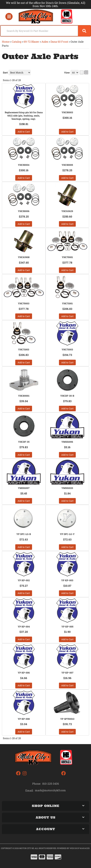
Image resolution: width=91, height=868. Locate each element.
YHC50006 (24, 211)
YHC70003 (24, 303)
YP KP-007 (67, 673)
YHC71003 (24, 349)
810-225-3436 (51, 784)
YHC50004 (24, 165)
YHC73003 (67, 349)
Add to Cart (24, 132)
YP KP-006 (24, 673)
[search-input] (39, 31)
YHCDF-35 (24, 442)
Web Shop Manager (80, 848)
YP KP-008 (24, 719)
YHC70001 (67, 257)
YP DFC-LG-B (24, 534)
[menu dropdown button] (9, 17)
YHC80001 (24, 396)
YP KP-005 (67, 626)
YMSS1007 (24, 488)
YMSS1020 (67, 488)
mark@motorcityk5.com (50, 790)
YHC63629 (67, 211)
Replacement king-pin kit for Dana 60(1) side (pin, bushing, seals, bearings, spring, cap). (24, 116)
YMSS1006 (67, 442)
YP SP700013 (67, 719)
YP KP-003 (67, 580)
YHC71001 (67, 303)
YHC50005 (67, 165)
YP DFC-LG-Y (67, 534)
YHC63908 (24, 257)
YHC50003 (67, 112)
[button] (45, 31)
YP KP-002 (24, 580)
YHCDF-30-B (67, 396)
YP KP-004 (24, 626)
